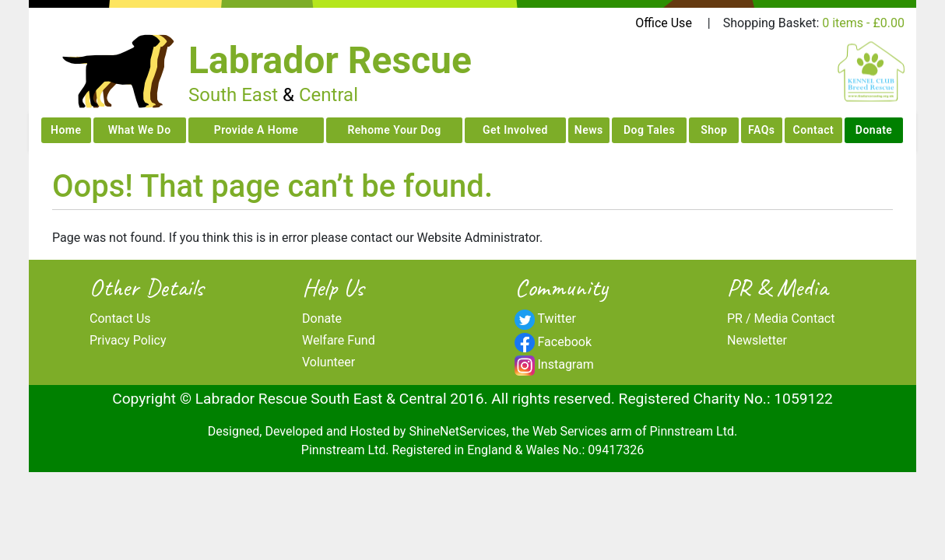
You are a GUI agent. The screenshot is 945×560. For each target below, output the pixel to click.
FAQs (762, 130)
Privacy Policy (128, 340)
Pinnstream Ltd (691, 431)
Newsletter (757, 340)
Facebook (565, 342)
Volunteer (328, 362)
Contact (814, 130)
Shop (714, 130)
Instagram (566, 364)
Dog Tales (649, 130)
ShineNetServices (457, 431)
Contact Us (120, 318)
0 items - (863, 23)
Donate (874, 130)
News (589, 130)
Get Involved (515, 130)
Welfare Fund (339, 340)
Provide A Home (256, 130)
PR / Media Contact (781, 318)
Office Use (664, 23)
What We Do (140, 130)
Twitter (557, 318)
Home (66, 130)
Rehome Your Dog (394, 130)
